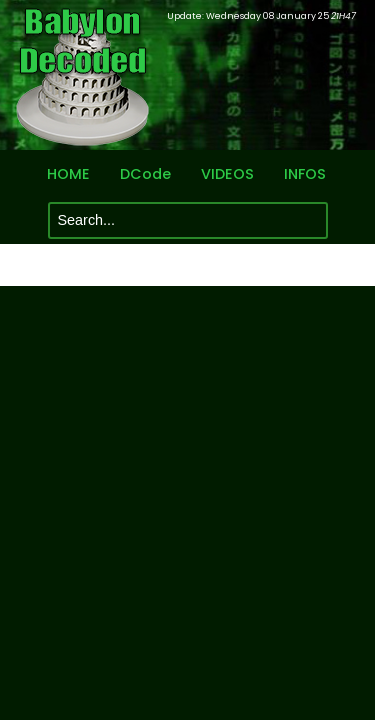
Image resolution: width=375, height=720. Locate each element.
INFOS (305, 174)
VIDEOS (227, 174)
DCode (145, 174)
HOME (68, 174)
